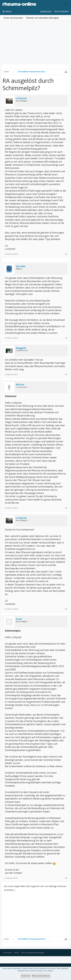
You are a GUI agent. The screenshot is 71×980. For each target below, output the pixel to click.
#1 (66, 254)
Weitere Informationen (41, 976)
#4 (66, 508)
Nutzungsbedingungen (33, 953)
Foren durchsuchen (13, 18)
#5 (66, 609)
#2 (66, 338)
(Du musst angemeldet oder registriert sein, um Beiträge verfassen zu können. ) (35, 888)
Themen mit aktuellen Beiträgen (42, 18)
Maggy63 (21, 348)
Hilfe (17, 953)
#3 (66, 374)
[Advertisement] (35, 43)
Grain (19, 619)
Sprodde (21, 266)
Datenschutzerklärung (15, 960)
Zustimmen (26, 976)
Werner (20, 385)
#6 (66, 878)
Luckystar (21, 98)
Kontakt (8, 953)
